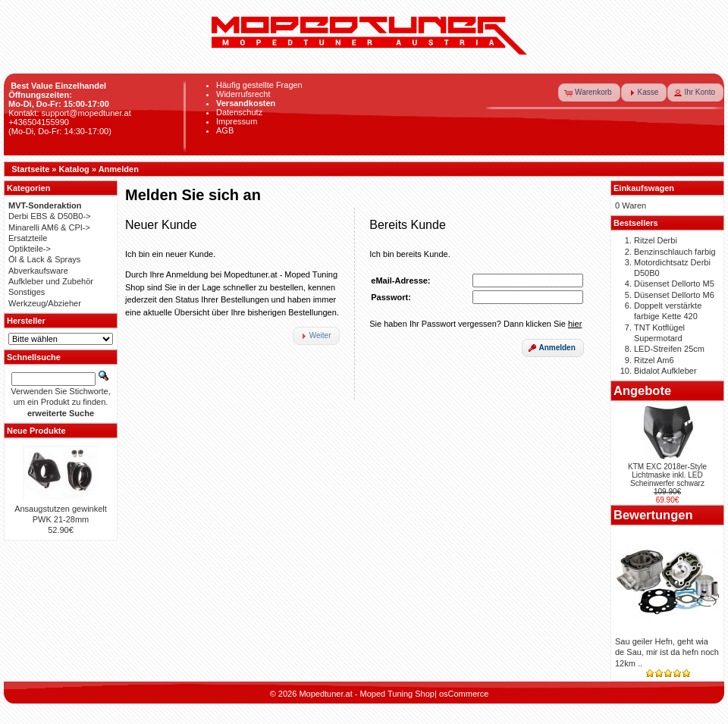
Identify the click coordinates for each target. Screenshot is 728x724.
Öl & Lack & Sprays (44, 259)
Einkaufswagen (644, 188)
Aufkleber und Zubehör (51, 281)
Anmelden (119, 169)
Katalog (74, 169)
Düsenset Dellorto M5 (674, 284)
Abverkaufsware (38, 271)
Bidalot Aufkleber (665, 371)
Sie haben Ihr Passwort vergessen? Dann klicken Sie (475, 324)
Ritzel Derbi (656, 240)
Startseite (30, 169)
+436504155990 (39, 122)
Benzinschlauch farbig (675, 252)
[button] (589, 92)
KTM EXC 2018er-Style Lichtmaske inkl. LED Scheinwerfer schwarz (667, 475)
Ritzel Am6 (654, 360)
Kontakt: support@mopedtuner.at (70, 113)
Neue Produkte (36, 431)
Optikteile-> (30, 249)
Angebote (642, 390)
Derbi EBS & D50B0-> (50, 216)
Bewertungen (653, 515)
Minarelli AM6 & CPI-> (49, 227)
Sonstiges (27, 292)
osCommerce (464, 694)
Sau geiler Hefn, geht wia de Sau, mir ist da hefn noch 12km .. (667, 652)
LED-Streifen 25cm (669, 349)
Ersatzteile (28, 238)
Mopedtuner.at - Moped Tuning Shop (367, 694)
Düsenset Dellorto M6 (674, 295)
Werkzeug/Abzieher (45, 303)
